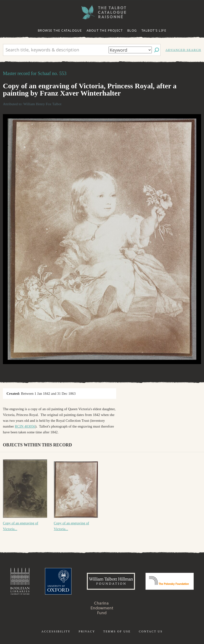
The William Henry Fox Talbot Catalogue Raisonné (102, 12)
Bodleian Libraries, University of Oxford (20, 581)
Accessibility (56, 631)
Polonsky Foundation (170, 581)
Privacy (87, 631)
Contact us (151, 631)
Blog (132, 30)
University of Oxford (58, 581)
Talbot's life (154, 30)
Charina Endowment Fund (102, 608)
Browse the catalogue (60, 30)
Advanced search (183, 50)
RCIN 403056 (25, 426)
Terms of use (117, 631)
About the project (105, 30)
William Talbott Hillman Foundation (111, 581)
